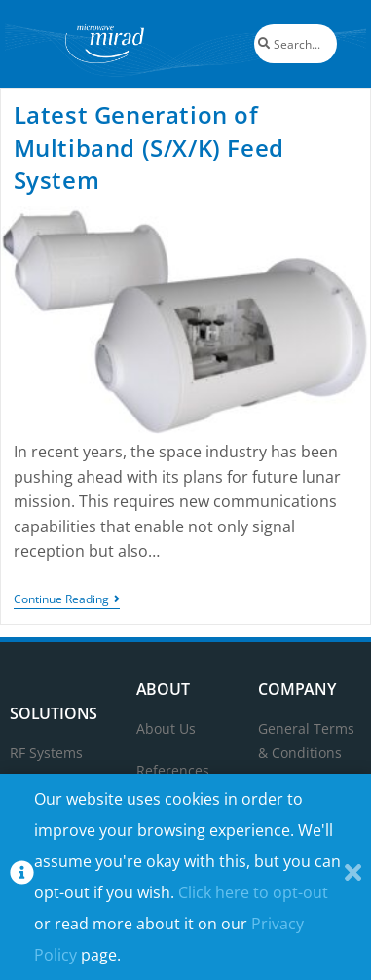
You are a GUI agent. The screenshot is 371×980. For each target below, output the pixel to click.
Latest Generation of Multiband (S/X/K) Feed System (149, 147)
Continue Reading (67, 600)
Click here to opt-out (253, 892)
